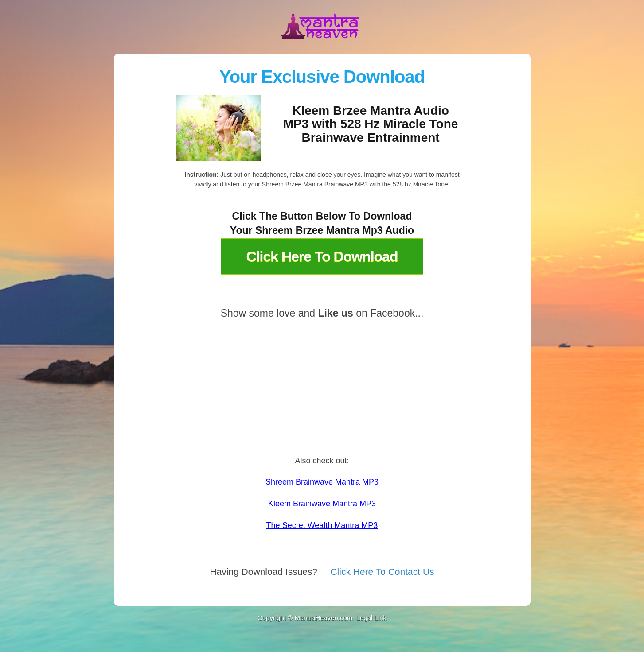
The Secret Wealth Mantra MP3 (322, 525)
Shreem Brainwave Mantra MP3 (322, 482)
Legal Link (371, 618)
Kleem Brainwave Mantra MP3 (322, 504)
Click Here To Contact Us (382, 572)
